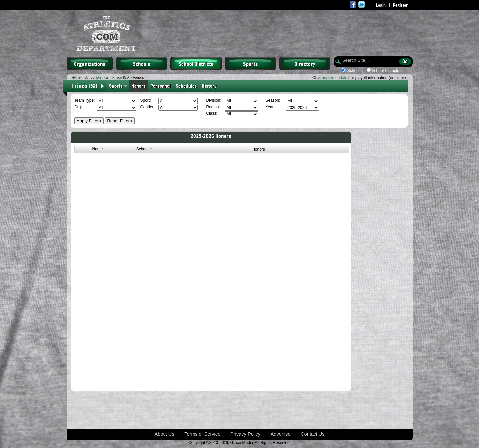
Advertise (280, 434)
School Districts (196, 64)
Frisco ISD (121, 77)
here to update (334, 78)
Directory (305, 64)
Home (76, 77)
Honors (138, 86)
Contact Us (313, 434)
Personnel (161, 86)
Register (400, 5)
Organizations (90, 64)
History (210, 86)
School (145, 149)
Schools (141, 64)
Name (97, 149)
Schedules (186, 86)
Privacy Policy (245, 434)
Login (381, 5)
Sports (250, 64)
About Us (164, 434)
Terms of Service (202, 434)
